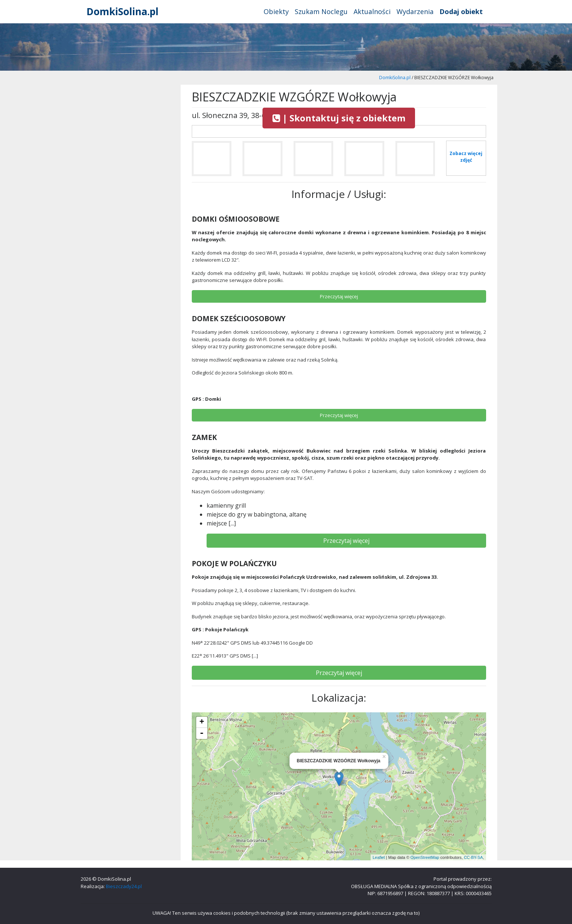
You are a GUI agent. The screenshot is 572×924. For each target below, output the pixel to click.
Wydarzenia (415, 11)
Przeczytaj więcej (346, 541)
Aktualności (372, 11)
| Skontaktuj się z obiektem (339, 118)
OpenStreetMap (425, 857)
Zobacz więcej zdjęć (466, 157)
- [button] (202, 733)
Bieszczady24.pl (124, 886)
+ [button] (202, 722)
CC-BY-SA (474, 857)
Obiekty (276, 11)
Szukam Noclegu (321, 11)
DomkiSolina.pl (123, 11)
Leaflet (379, 857)
